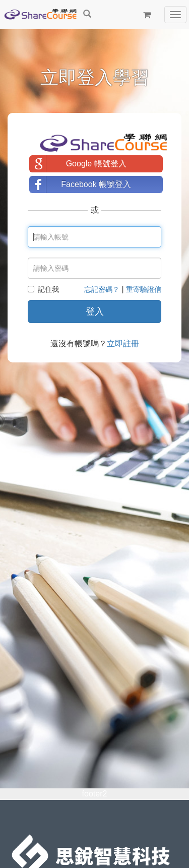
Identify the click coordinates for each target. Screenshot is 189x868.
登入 (95, 312)
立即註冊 (123, 344)
